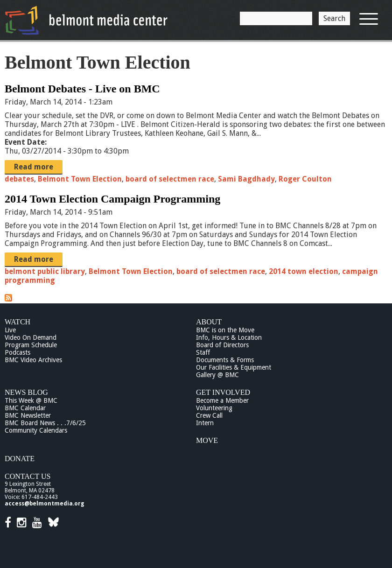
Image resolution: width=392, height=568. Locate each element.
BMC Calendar (25, 408)
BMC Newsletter (28, 415)
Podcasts (17, 352)
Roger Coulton (305, 179)
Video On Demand (31, 337)
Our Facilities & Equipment (234, 367)
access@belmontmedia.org (44, 504)
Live (10, 330)
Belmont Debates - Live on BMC (82, 89)
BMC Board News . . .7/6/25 (45, 423)
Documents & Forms (225, 360)
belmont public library (45, 271)
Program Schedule (31, 345)
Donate (20, 459)
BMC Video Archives (33, 360)
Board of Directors (222, 345)
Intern (205, 423)
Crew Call (209, 415)
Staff (203, 352)
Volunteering (214, 408)
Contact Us (28, 476)
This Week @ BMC (31, 400)
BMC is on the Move (225, 330)
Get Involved (223, 392)
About (209, 322)
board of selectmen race (170, 179)
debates (19, 179)
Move (207, 440)
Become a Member (222, 400)
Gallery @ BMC (217, 375)
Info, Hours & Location (229, 337)
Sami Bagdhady (246, 179)
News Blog (26, 392)
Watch (17, 322)
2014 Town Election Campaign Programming (112, 199)
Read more (34, 167)
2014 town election (304, 271)
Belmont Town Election (80, 179)
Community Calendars (36, 430)
